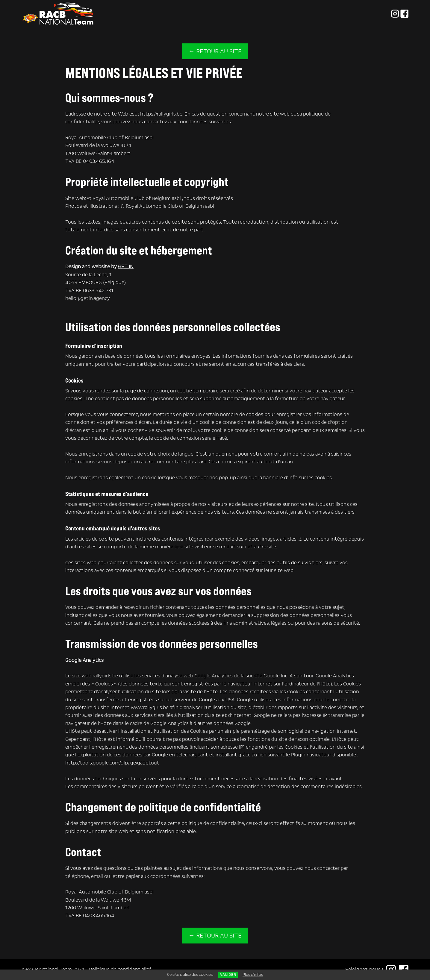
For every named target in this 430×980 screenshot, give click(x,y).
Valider (228, 975)
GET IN (126, 267)
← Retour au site (215, 51)
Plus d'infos (253, 975)
